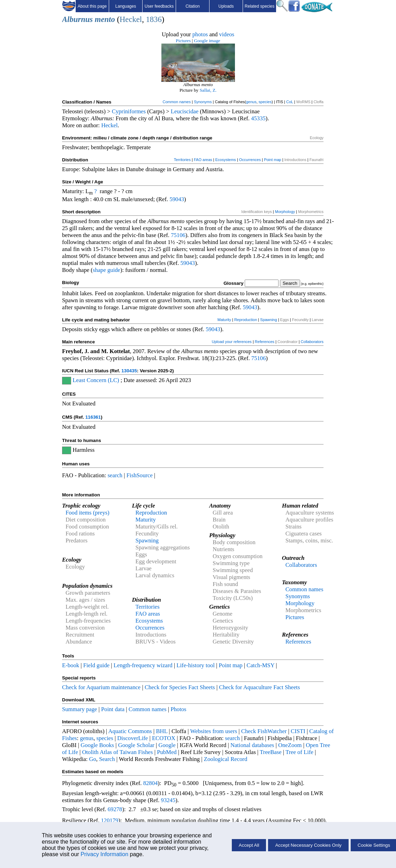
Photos (178, 709)
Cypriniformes (129, 111)
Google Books (97, 745)
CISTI (298, 731)
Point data (113, 709)
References (265, 342)
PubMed (167, 752)
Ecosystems (226, 160)
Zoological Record (226, 759)
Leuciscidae (185, 111)
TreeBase (271, 752)
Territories (182, 160)
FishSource (140, 475)
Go (93, 759)
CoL (290, 102)
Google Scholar (136, 745)
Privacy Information (104, 854)
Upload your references (232, 342)
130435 (129, 371)
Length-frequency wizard (143, 665)
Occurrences (250, 160)
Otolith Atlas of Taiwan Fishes (117, 752)
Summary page (79, 709)
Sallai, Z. (208, 90)
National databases (252, 745)
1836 (154, 19)
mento (105, 19)
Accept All (249, 845)
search (115, 475)
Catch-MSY (260, 665)
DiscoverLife (132, 738)
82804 (151, 783)
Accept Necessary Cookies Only (308, 845)
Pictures (183, 41)
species (265, 102)
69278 (115, 809)
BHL (162, 731)
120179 (109, 820)
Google (167, 745)
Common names (177, 102)
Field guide (96, 665)
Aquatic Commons (130, 731)
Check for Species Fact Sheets (180, 687)
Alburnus (77, 19)
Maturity (224, 320)
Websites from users (214, 731)
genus (251, 102)
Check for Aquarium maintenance (101, 687)
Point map (273, 160)
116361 (93, 417)
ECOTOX (164, 738)
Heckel (131, 19)
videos (227, 34)
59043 (177, 199)
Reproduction (246, 320)
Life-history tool (196, 665)
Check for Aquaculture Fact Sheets (259, 687)
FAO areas (203, 160)
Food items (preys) (87, 513)
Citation (193, 6)
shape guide (106, 270)
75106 (178, 235)
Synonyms (203, 102)
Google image (207, 41)
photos (200, 34)
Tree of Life (299, 752)
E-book (71, 665)
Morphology (285, 212)
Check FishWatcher (264, 731)
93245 (168, 800)
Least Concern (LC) (96, 380)
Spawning (268, 320)
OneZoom (290, 745)
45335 (258, 118)
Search (107, 759)
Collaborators (312, 342)
